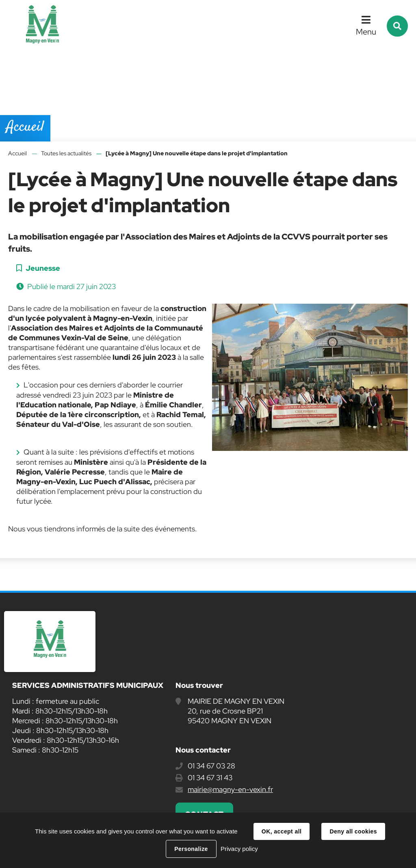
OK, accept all (282, 831)
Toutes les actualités (66, 153)
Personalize (191, 849)
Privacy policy (239, 849)
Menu (366, 32)
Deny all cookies (353, 831)
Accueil (17, 153)
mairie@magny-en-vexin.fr (230, 789)
